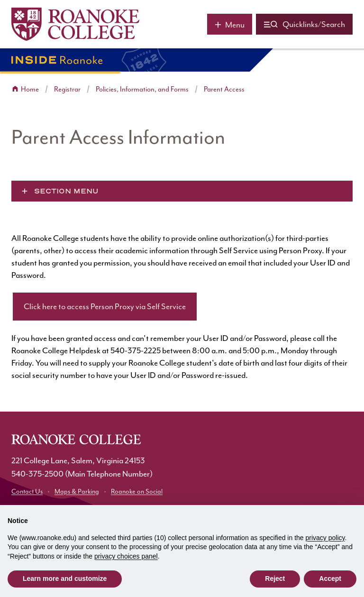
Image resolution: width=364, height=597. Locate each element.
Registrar (67, 89)
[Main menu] (230, 24)
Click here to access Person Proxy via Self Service (105, 306)
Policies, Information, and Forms (142, 89)
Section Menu (66, 191)
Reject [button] (275, 579)
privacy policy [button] (325, 538)
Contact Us (27, 491)
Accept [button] (330, 579)
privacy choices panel (126, 556)
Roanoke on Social (137, 491)
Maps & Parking (77, 491)
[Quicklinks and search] (304, 24)
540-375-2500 (37, 474)
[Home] (75, 24)
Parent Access (224, 89)
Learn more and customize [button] (65, 579)
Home (30, 89)
